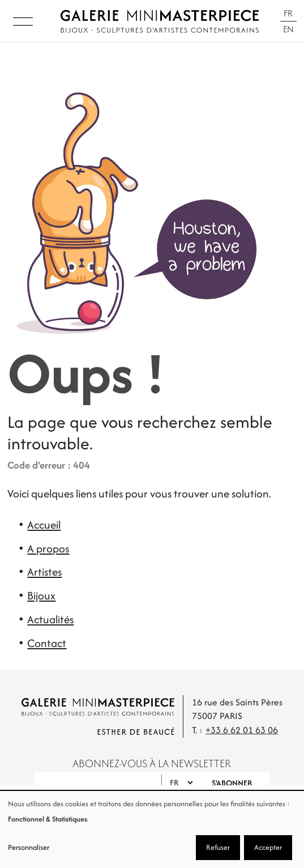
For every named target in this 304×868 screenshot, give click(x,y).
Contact (47, 643)
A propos (48, 548)
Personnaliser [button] (29, 847)
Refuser (218, 847)
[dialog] (152, 829)
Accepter (268, 847)
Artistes (44, 572)
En (288, 29)
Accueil (44, 525)
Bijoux (41, 595)
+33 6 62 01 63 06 (242, 730)
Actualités (50, 619)
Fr (288, 13)
